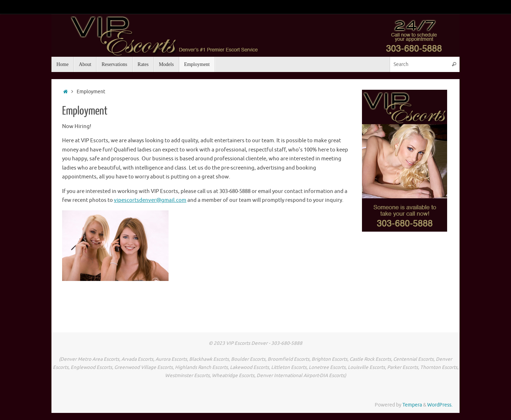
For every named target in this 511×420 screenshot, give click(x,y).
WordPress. (440, 405)
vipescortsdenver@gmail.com (150, 200)
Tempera (412, 405)
